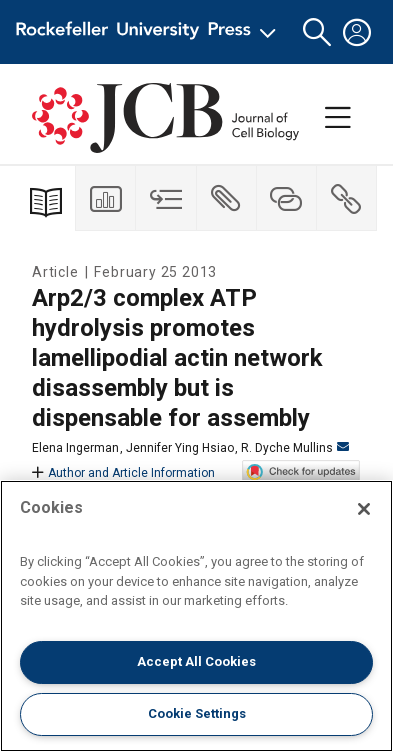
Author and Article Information (123, 473)
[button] (317, 32)
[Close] (364, 509)
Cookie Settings (197, 713)
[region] (196, 616)
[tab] (106, 198)
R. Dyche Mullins (295, 448)
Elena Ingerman (75, 448)
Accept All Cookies (196, 661)
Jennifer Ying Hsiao (180, 448)
